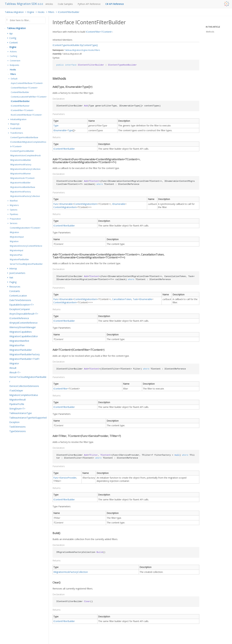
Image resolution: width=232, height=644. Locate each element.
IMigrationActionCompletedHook (25, 156)
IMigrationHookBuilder (21, 160)
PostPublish (16, 128)
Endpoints (14, 65)
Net (11, 278)
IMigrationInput (17, 237)
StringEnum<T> (17, 409)
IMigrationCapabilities (21, 332)
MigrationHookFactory (21, 192)
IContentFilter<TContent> (22, 110)
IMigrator (14, 363)
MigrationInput (17, 250)
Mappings (15, 124)
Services (14, 223)
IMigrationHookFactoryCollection (25, 169)
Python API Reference (89, 4)
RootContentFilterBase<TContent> (26, 115)
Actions (13, 52)
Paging (13, 282)
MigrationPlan (16, 255)
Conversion (15, 61)
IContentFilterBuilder (69, 12)
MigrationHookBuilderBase (23, 187)
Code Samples (65, 4)
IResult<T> (15, 372)
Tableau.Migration (14, 12)
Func (56, 204)
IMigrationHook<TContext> (23, 178)
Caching (13, 56)
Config (13, 38)
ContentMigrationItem (86, 204)
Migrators (14, 205)
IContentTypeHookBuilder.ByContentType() (75, 45)
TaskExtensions (17, 427)
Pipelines (14, 214)
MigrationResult (18, 400)
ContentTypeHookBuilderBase (24, 137)
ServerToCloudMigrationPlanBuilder (26, 264)
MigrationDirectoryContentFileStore (26, 246)
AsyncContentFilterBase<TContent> (27, 83)
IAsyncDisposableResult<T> (24, 314)
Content (14, 43)
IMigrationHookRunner (21, 174)
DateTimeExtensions (20, 300)
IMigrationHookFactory (21, 165)
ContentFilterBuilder (20, 92)
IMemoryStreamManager (23, 327)
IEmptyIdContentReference (23, 323)
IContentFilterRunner (20, 106)
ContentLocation (18, 296)
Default (14, 79)
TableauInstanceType (21, 413)
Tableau (68, 50)
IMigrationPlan (17, 345)
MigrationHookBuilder (20, 183)
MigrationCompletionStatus (24, 395)
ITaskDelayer (16, 391)
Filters (51, 12)
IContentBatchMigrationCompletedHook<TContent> (28, 144)
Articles (49, 4)
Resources (15, 287)
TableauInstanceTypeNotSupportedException (28, 420)
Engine (31, 12)
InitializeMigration (18, 119)
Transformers (17, 133)
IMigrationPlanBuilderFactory (24, 354)
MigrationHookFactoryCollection (25, 196)
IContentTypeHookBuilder (22, 151)
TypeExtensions (18, 431)
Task (135, 299)
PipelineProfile (17, 404)
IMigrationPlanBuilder (21, 350)
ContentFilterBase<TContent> (24, 88)
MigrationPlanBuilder (19, 259)
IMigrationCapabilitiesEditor (24, 336)
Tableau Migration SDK (21, 4)
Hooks (41, 12)
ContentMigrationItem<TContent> (25, 228)
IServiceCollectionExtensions (24, 386)
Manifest (14, 201)
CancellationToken (122, 299)
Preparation (15, 219)
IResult (13, 368)
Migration (14, 241)
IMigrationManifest (19, 341)
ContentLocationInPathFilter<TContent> (29, 97)
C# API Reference (115, 4)
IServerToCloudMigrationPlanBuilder (28, 379)
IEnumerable (60, 130)
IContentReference (19, 318)
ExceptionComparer (20, 309)
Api (11, 33)
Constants (15, 291)
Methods (210, 32)
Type (56, 125)
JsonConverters (17, 273)
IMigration (14, 232)
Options (14, 210)
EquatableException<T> (22, 305)
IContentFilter (60, 389)
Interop (13, 268)
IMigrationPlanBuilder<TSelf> (24, 359)
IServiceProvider (68, 478)
